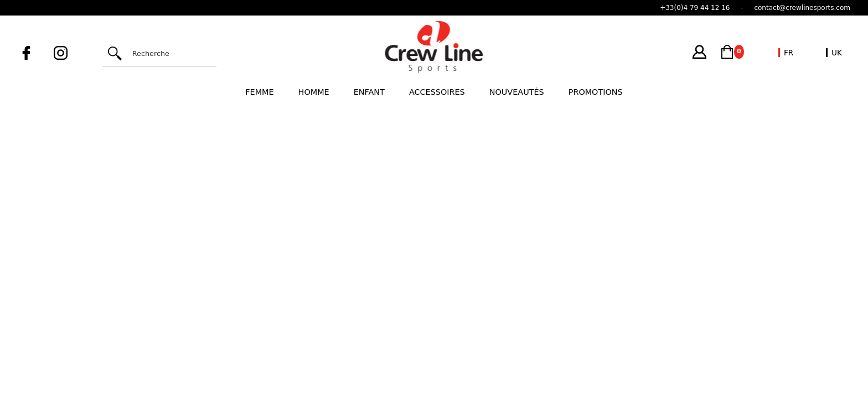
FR (789, 53)
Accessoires (437, 92)
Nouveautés (517, 92)
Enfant (369, 92)
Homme (314, 92)
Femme (259, 92)
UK (837, 53)
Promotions (596, 92)
